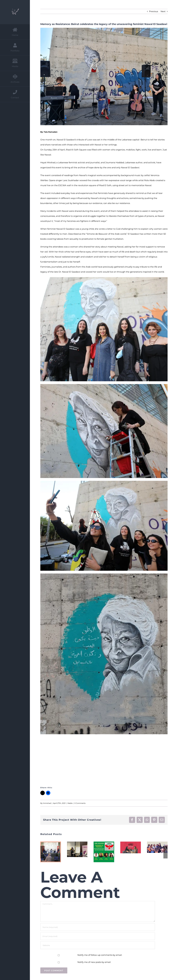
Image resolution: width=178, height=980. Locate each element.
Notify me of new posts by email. (94, 962)
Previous (154, 11)
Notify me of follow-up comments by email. (100, 955)
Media (70, 803)
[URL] (98, 945)
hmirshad (47, 803)
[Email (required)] (98, 936)
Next (163, 11)
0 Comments (80, 803)
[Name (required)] (98, 927)
